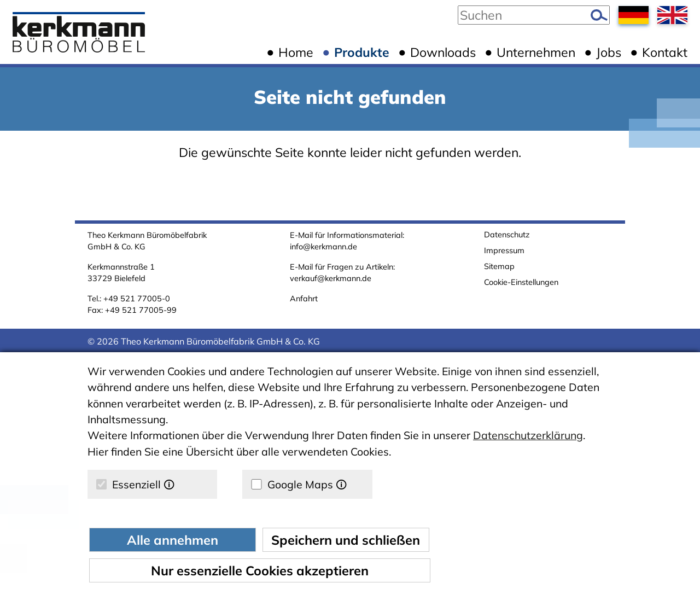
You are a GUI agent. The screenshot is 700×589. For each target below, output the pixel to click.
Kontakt (665, 52)
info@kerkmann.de (323, 246)
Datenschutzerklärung (528, 435)
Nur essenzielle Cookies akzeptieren (260, 570)
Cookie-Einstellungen (521, 282)
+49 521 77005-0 (137, 298)
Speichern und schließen (346, 540)
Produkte (362, 52)
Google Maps (299, 484)
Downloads (443, 52)
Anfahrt (304, 298)
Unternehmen (536, 52)
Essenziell (135, 484)
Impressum (504, 250)
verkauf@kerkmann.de (331, 278)
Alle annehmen (173, 540)
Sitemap (499, 266)
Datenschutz (507, 234)
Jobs (609, 52)
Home (296, 52)
